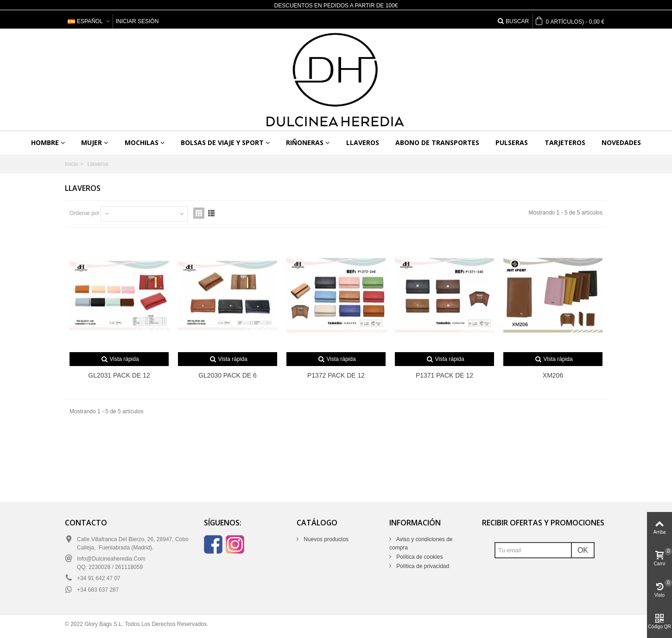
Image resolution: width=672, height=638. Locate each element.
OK (583, 550)
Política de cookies (419, 557)
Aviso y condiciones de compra (421, 543)
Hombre (45, 142)
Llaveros (363, 142)
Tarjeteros (565, 142)
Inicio (71, 164)
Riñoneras (305, 142)
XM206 (553, 375)
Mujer (92, 142)
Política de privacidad (422, 566)
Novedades (621, 142)
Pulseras (512, 142)
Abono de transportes (437, 142)
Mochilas (142, 142)
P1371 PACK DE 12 (444, 375)
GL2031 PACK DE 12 (119, 375)
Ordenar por (85, 213)
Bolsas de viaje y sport (222, 142)
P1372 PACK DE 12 (336, 375)
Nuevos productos (325, 539)
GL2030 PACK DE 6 (228, 375)
